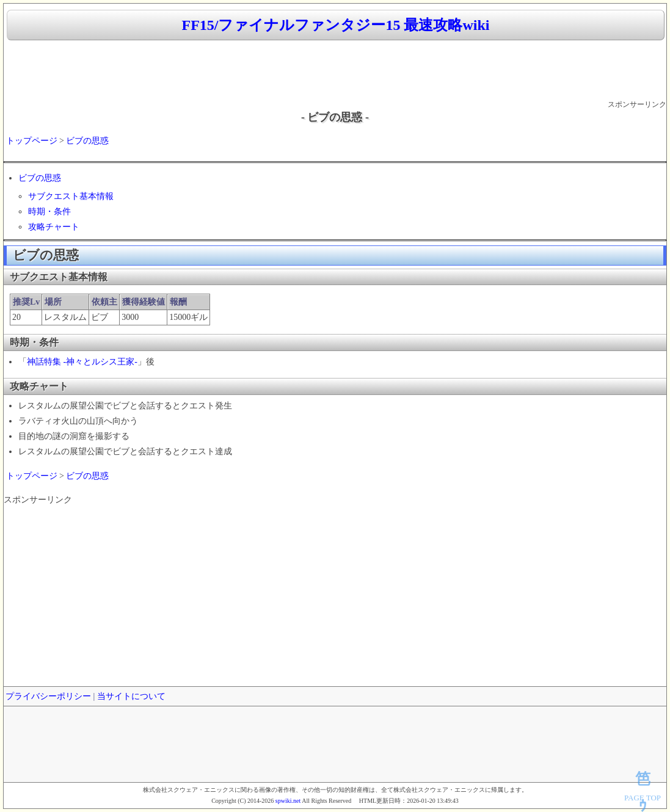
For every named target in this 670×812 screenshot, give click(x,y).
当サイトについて (131, 696)
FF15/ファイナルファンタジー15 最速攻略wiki (335, 25)
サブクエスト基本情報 (71, 196)
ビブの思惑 (87, 141)
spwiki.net (288, 801)
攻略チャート (54, 227)
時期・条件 (49, 212)
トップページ (32, 141)
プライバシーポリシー (48, 696)
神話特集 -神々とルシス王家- (82, 362)
